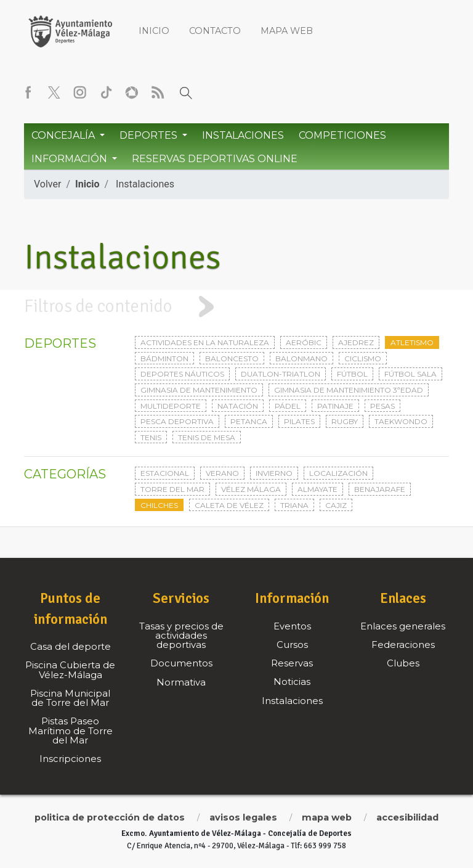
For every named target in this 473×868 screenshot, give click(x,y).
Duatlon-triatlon (281, 374)
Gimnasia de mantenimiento (199, 390)
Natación (238, 406)
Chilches (159, 505)
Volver (47, 184)
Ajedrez (356, 342)
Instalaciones (243, 135)
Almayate (317, 489)
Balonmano (301, 358)
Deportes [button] (150, 135)
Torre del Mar (172, 489)
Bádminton (164, 358)
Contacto (215, 31)
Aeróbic (304, 342)
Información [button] (71, 159)
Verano (222, 473)
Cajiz (336, 505)
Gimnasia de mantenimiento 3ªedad (349, 390)
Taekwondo (401, 421)
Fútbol (352, 374)
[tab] (236, 307)
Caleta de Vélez (229, 505)
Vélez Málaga (251, 489)
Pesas (382, 406)
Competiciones (342, 135)
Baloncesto (232, 358)
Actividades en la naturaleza (205, 342)
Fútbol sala (410, 374)
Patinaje (335, 406)
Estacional (165, 473)
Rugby (345, 421)
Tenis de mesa (207, 437)
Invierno (274, 473)
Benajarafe (380, 489)
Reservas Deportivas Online (215, 159)
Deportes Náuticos (182, 374)
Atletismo (412, 342)
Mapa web (287, 31)
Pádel (288, 406)
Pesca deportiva (177, 421)
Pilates (299, 421)
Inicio (154, 31)
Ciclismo (363, 358)
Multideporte (171, 406)
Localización (338, 473)
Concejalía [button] (64, 135)
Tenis (151, 437)
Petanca (249, 421)
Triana (294, 505)
